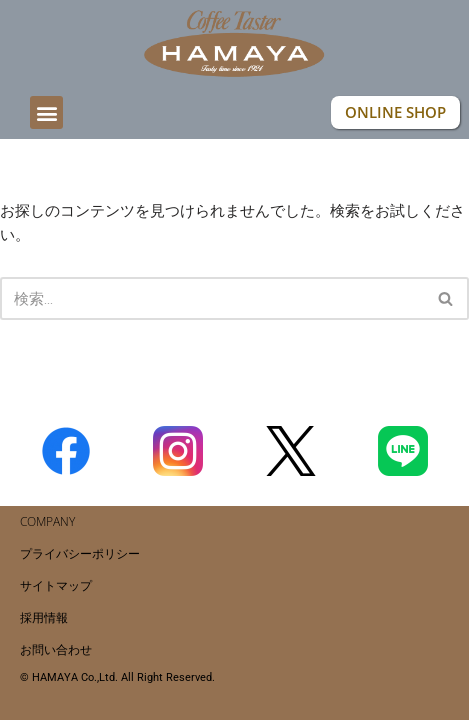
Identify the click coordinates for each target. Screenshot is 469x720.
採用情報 (44, 617)
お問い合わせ (56, 649)
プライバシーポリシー (80, 553)
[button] (46, 112)
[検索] (212, 298)
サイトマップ (56, 585)
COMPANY (47, 521)
